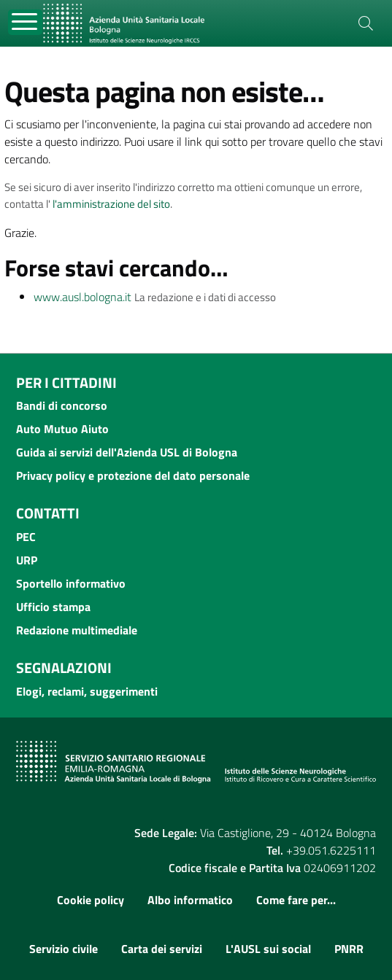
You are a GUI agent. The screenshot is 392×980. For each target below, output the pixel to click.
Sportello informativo (71, 583)
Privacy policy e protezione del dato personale (133, 475)
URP (27, 560)
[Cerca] (366, 23)
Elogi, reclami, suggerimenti (87, 691)
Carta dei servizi (162, 949)
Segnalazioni (64, 668)
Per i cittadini (66, 382)
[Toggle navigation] (25, 22)
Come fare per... (296, 900)
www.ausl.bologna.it (82, 297)
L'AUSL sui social (268, 949)
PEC (26, 537)
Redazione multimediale (77, 630)
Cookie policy (91, 900)
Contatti (48, 513)
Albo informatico (190, 900)
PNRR (349, 949)
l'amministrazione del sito (111, 204)
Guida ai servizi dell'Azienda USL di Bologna (127, 452)
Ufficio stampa (53, 607)
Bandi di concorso (62, 405)
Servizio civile (64, 949)
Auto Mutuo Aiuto (62, 429)
